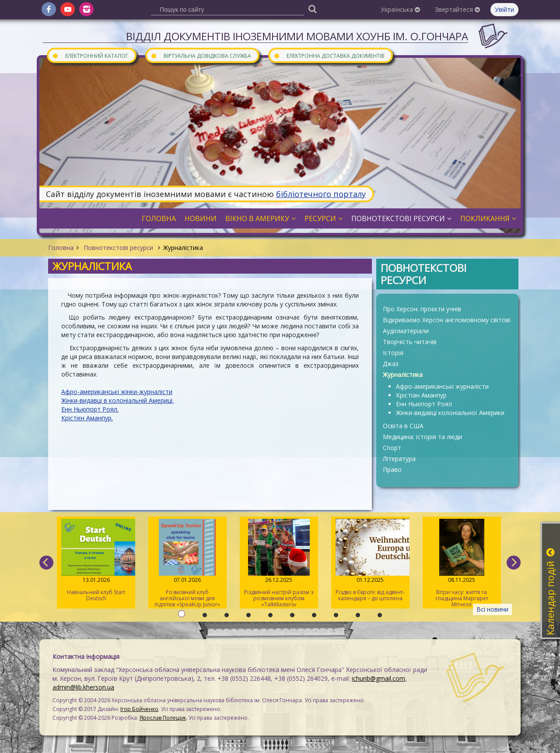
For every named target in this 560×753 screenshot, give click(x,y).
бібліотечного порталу (321, 194)
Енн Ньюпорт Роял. (90, 409)
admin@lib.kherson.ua (83, 687)
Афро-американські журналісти (442, 386)
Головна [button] (159, 218)
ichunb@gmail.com (378, 678)
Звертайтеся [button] (457, 9)
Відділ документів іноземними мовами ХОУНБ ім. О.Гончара (297, 36)
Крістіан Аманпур (421, 395)
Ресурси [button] (324, 218)
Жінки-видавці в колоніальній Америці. (117, 400)
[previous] (46, 563)
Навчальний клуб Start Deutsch (96, 560)
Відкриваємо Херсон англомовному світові (447, 320)
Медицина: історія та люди (422, 437)
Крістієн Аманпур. (87, 418)
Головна (61, 248)
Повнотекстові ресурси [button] (401, 218)
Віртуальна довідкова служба (201, 55)
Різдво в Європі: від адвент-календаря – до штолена (370, 560)
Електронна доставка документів (329, 55)
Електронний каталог (90, 55)
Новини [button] (201, 218)
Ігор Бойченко (139, 709)
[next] (514, 563)
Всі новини (492, 609)
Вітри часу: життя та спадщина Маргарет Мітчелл (462, 563)
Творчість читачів (410, 342)
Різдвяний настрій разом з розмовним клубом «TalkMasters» (279, 563)
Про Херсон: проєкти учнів (422, 309)
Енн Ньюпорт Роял (424, 404)
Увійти (504, 9)
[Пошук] (312, 9)
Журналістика (403, 375)
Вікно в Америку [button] (261, 218)
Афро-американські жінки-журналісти (117, 392)
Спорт (392, 448)
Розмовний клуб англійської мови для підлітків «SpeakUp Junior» (187, 563)
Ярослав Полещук (163, 718)
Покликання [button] (488, 218)
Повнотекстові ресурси (118, 248)
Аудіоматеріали (406, 331)
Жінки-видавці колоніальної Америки (450, 413)
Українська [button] (400, 9)
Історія (393, 353)
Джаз (391, 364)
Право (392, 470)
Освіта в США (403, 426)
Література (399, 459)
